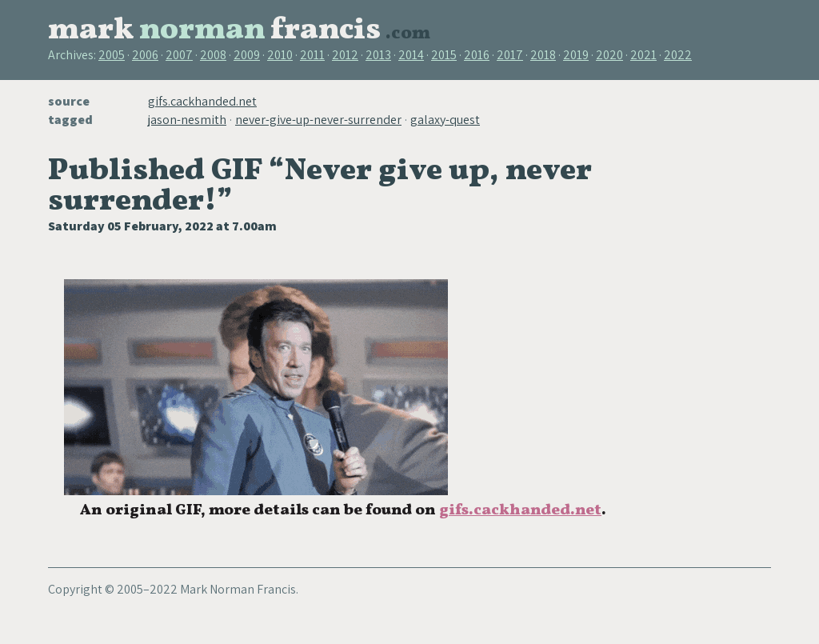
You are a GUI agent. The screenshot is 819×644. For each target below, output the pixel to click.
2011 (312, 55)
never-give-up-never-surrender (318, 120)
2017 (510, 55)
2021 (643, 55)
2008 (213, 55)
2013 (378, 55)
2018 (543, 55)
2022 (678, 55)
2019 (576, 55)
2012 (345, 55)
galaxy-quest (445, 120)
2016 (477, 55)
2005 (112, 55)
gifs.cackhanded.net (202, 101)
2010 (280, 55)
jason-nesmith (187, 120)
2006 (145, 55)
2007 (179, 55)
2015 (444, 55)
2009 (247, 55)
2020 (609, 55)
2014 (411, 55)
